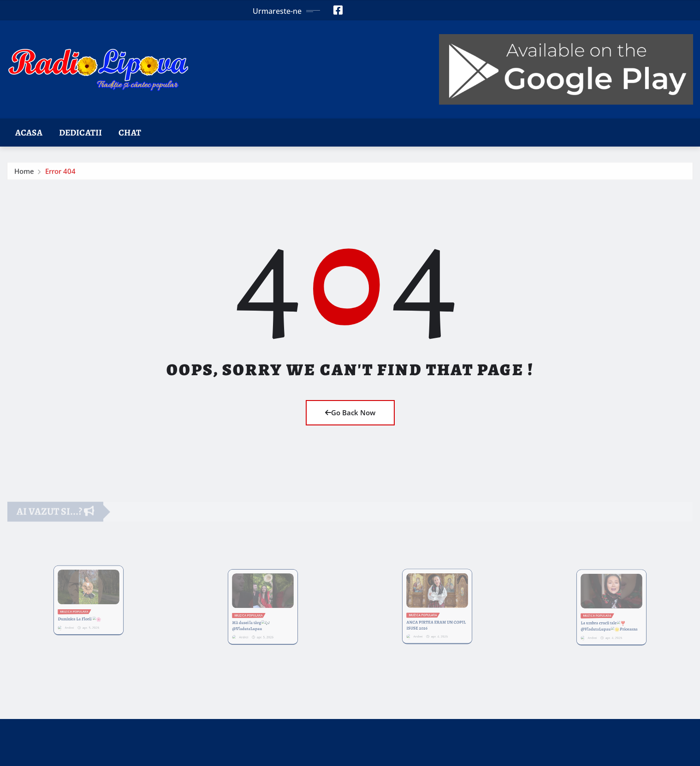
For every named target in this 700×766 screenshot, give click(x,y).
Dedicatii (80, 133)
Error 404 (60, 173)
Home (24, 173)
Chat (130, 133)
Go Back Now (350, 412)
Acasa (29, 133)
